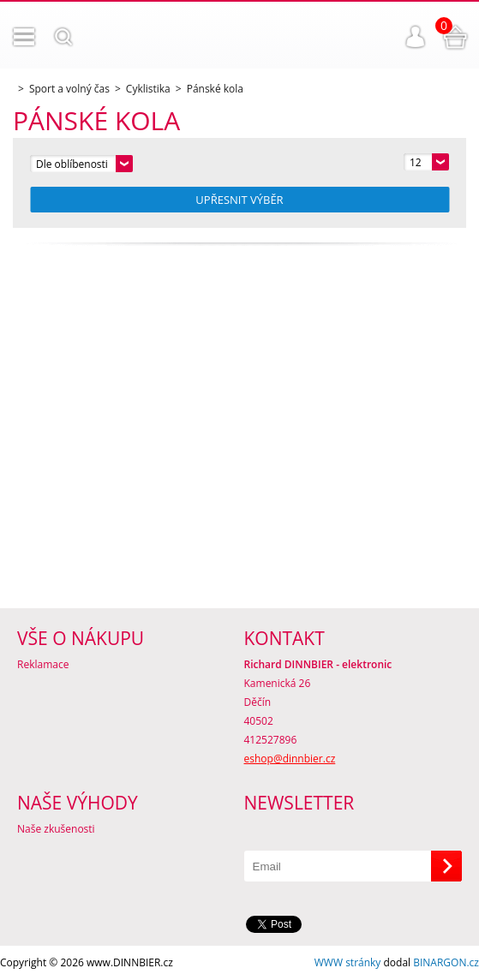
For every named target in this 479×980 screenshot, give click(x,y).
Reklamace (43, 664)
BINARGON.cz (446, 962)
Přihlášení (416, 37)
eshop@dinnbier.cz (290, 759)
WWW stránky (348, 962)
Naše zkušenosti (56, 829)
